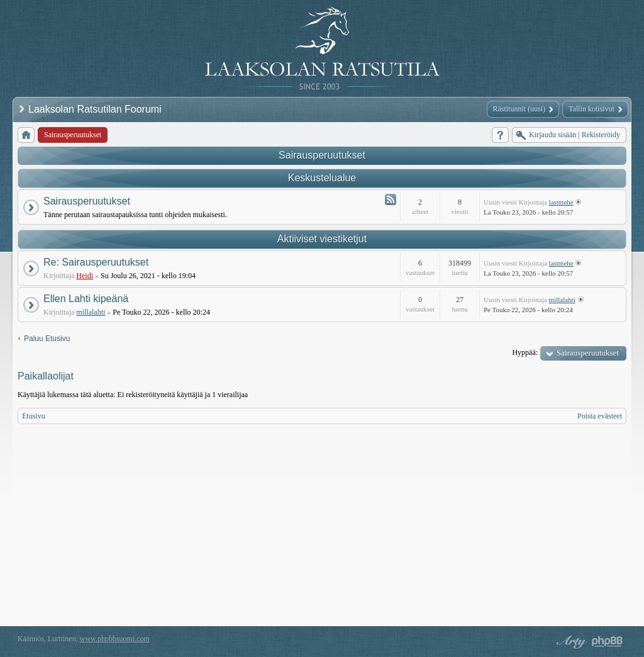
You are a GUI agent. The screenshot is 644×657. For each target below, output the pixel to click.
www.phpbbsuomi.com (115, 639)
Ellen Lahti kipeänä (86, 299)
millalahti (91, 312)
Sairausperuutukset (322, 155)
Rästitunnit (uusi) (519, 109)
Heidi (85, 276)
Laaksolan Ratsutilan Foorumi (96, 109)
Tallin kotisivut (591, 109)
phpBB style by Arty (570, 642)
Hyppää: (525, 352)
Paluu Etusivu (47, 339)
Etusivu (34, 416)
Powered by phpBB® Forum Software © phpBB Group (608, 642)
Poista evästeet (600, 416)
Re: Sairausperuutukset (96, 262)
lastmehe (561, 202)
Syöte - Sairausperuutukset (391, 199)
